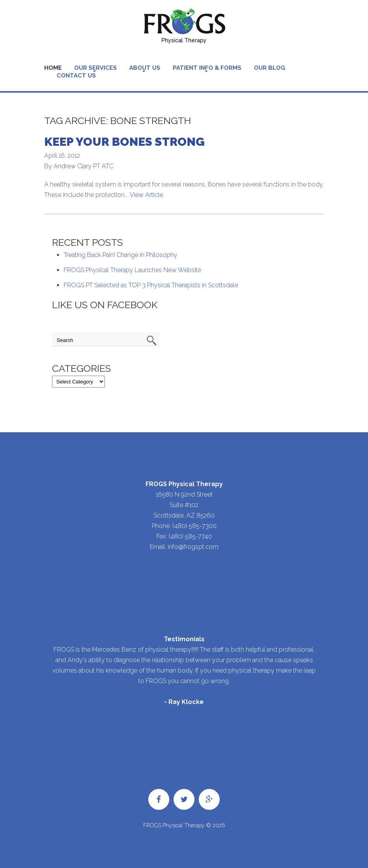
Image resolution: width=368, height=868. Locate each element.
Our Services (95, 68)
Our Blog (270, 68)
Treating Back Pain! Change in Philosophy (121, 255)
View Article (146, 195)
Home (53, 68)
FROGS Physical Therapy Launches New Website (132, 270)
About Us (145, 68)
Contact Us (76, 76)
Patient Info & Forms (207, 68)
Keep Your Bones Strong (124, 142)
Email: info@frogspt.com (184, 547)
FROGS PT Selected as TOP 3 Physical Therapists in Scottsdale (151, 285)
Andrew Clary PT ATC (83, 166)
